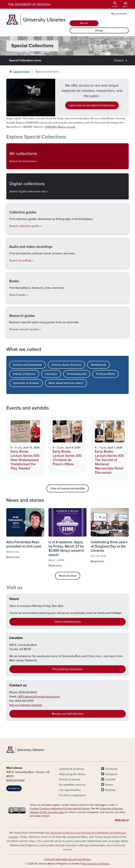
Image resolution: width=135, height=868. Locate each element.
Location (16, 638)
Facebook (111, 769)
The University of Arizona (96, 864)
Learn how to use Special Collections (92, 105)
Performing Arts (77, 374)
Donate (99, 30)
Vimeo (109, 785)
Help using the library (72, 774)
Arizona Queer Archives (66, 365)
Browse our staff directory (68, 714)
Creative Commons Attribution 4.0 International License (60, 809)
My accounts (119, 14)
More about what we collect (66, 383)
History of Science (24, 374)
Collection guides (9, 231)
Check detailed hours (67, 622)
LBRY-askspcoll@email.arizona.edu (39, 697)
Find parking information (68, 669)
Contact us (18, 685)
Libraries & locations (72, 769)
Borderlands (99, 365)
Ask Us (84, 23)
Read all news (68, 576)
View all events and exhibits (68, 488)
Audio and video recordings (9, 265)
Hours (14, 599)
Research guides (9, 334)
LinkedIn (110, 779)
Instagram (111, 774)
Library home (21, 72)
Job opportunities (70, 790)
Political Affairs (105, 374)
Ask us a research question (26, 705)
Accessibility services (72, 785)
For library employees (72, 795)
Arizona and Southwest (27, 365)
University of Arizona (26, 383)
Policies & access (70, 779)
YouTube (110, 790)
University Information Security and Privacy (67, 859)
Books (9, 300)
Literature (51, 374)
